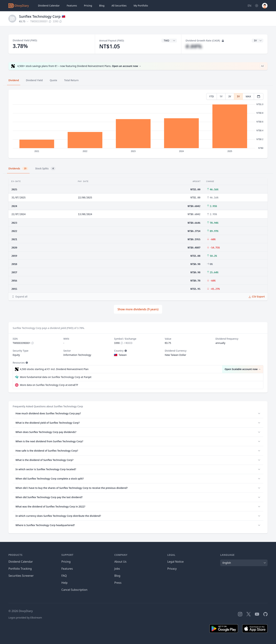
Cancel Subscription (74, 590)
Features (72, 6)
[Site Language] (250, 6)
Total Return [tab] (71, 80)
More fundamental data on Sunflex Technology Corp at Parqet (56, 377)
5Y (238, 96)
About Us (120, 562)
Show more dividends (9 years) (138, 309)
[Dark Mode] (257, 6)
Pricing (88, 6)
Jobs (117, 569)
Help (65, 583)
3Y (230, 96)
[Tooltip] (125, 351)
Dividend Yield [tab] (34, 80)
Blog (117, 576)
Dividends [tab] (18, 169)
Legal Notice (175, 562)
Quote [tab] (54, 80)
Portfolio (141, 6)
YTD (212, 96)
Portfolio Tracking (20, 569)
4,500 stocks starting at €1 (54, 369)
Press (118, 583)
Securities (119, 6)
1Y (221, 96)
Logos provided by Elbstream (25, 618)
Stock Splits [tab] (45, 169)
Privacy (172, 569)
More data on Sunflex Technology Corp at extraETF (49, 385)
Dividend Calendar (49, 6)
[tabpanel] (138, 124)
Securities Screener (21, 576)
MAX (248, 96)
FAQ (64, 576)
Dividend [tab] (14, 80)
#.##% (194, 46)
